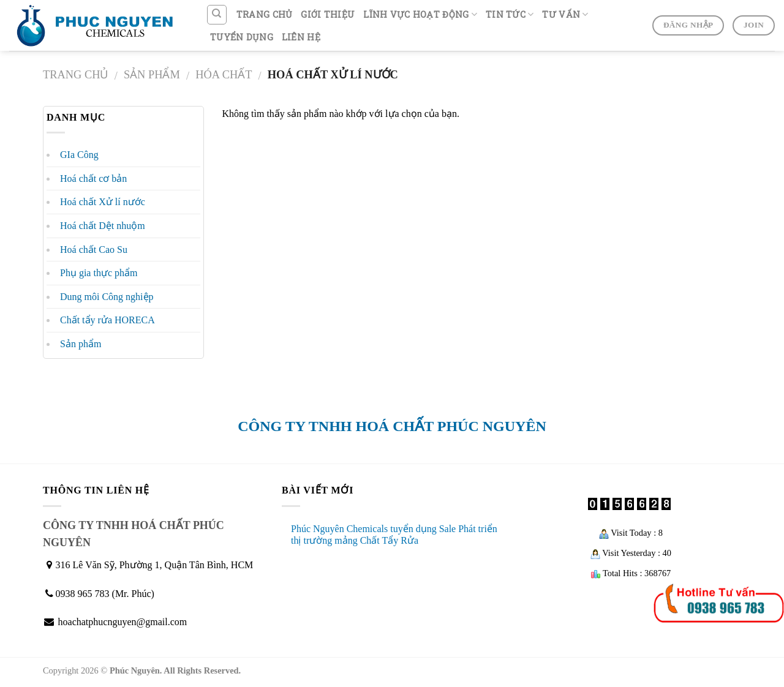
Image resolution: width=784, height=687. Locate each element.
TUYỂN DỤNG (242, 37)
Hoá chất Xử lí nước (103, 202)
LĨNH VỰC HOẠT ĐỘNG (420, 15)
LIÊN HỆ (301, 37)
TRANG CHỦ (265, 14)
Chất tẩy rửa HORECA (107, 320)
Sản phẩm (152, 75)
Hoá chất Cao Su (94, 250)
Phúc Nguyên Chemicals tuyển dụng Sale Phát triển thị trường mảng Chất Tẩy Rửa (394, 535)
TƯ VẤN (565, 15)
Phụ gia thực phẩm (99, 273)
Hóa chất (224, 75)
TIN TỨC (510, 15)
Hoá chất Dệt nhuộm (103, 226)
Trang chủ (76, 75)
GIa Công (79, 155)
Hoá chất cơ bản (93, 178)
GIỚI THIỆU (328, 14)
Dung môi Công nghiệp (107, 297)
